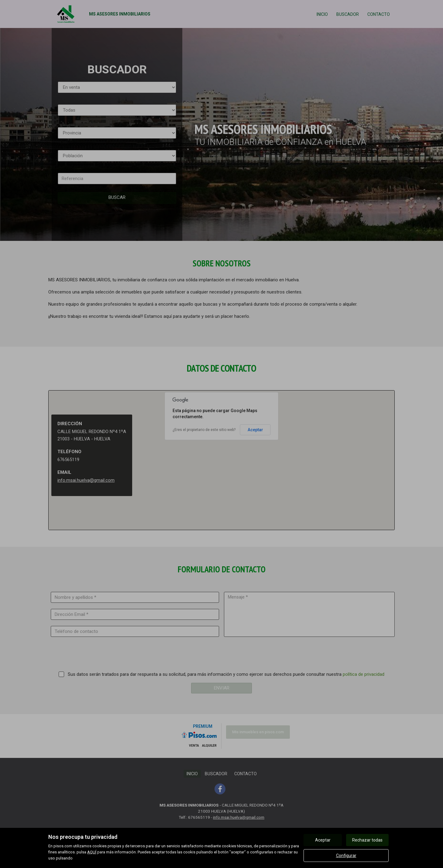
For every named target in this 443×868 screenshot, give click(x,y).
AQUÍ (92, 852)
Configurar (346, 856)
